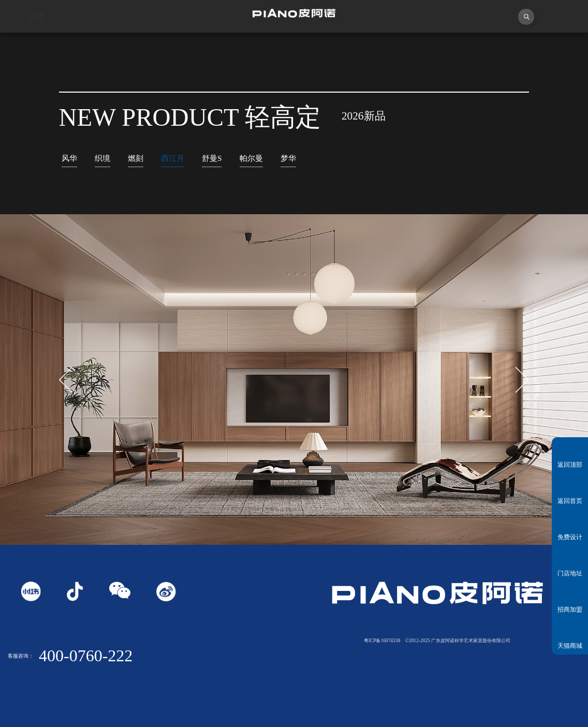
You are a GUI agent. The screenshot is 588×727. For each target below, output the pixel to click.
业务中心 (405, 46)
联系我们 (552, 46)
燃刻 (136, 158)
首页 (37, 46)
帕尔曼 (251, 158)
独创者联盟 (258, 46)
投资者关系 (478, 46)
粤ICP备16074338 (382, 641)
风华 (69, 158)
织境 (102, 158)
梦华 (288, 158)
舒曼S (212, 158)
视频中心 (184, 46)
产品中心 (331, 46)
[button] (522, 380)
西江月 (173, 158)
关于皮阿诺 (111, 46)
